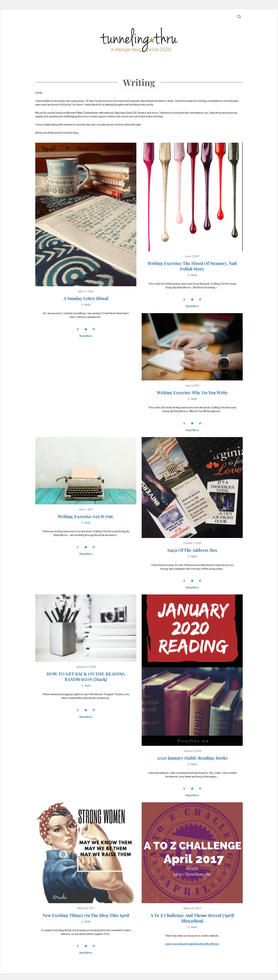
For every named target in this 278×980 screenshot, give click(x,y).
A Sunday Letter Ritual (86, 298)
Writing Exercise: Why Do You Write (192, 392)
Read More (86, 336)
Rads (88, 305)
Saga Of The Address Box (192, 550)
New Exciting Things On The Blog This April (86, 915)
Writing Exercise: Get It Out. (86, 516)
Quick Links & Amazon (195, 64)
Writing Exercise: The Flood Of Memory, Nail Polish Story (192, 266)
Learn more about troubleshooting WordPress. (192, 944)
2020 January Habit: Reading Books (192, 758)
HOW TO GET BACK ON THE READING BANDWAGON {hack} (86, 676)
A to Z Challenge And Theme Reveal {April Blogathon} (192, 918)
